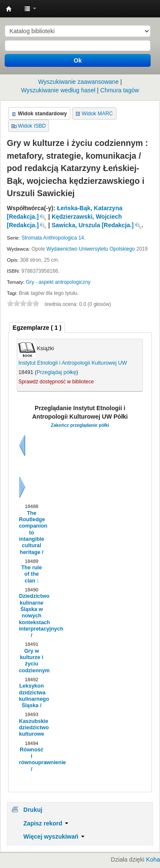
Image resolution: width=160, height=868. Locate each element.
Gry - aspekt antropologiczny (58, 282)
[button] (30, 9)
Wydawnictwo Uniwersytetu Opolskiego (91, 249)
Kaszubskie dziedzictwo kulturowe (31, 728)
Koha (153, 859)
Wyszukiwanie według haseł (58, 90)
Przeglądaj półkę (57, 372)
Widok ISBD (32, 126)
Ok (78, 60)
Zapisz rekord (46, 823)
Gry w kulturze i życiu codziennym (31, 661)
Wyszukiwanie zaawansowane (78, 82)
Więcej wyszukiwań (54, 837)
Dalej (22, 487)
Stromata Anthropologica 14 (53, 238)
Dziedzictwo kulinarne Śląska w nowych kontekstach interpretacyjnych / (31, 616)
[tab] (37, 327)
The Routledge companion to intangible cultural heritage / (31, 533)
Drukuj (33, 810)
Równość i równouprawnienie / (31, 759)
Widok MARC (97, 114)
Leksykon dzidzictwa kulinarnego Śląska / (31, 696)
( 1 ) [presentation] (37, 328)
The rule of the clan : (32, 574)
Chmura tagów (120, 90)
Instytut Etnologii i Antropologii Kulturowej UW (9, 9)
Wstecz (22, 445)
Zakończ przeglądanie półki (80, 425)
